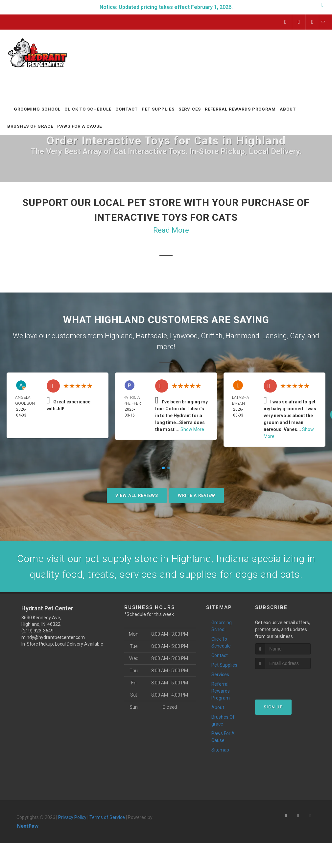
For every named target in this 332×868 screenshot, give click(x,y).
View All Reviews (137, 495)
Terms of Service (107, 817)
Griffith (212, 336)
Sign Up (273, 707)
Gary (297, 336)
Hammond (242, 336)
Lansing (275, 336)
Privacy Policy (72, 817)
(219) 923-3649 (37, 631)
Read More (171, 230)
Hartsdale (151, 336)
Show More (192, 429)
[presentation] (290, 681)
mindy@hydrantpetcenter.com (53, 637)
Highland (119, 336)
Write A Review (197, 495)
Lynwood (184, 336)
